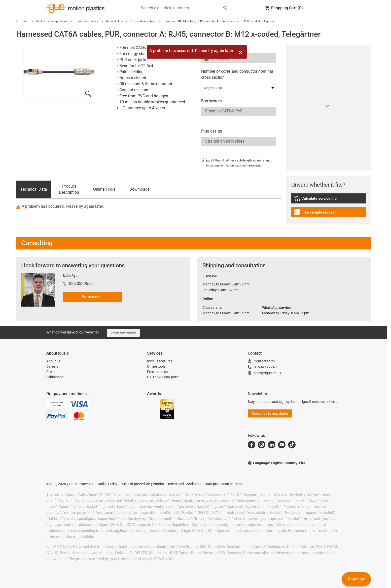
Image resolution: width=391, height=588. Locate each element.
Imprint (158, 484)
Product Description (69, 189)
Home (24, 21)
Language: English (265, 463)
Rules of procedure (135, 484)
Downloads (139, 189)
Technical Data (34, 189)
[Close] (240, 52)
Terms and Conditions (184, 484)
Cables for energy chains (52, 21)
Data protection (81, 484)
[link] (329, 200)
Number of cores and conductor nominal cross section (237, 74)
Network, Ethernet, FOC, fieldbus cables (131, 21)
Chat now (356, 579)
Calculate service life (319, 199)
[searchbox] (181, 8)
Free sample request (315, 213)
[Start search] (225, 8)
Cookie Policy (107, 484)
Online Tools (104, 189)
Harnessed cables (87, 21)
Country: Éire (295, 463)
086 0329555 (81, 284)
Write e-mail (92, 297)
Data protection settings (224, 484)
